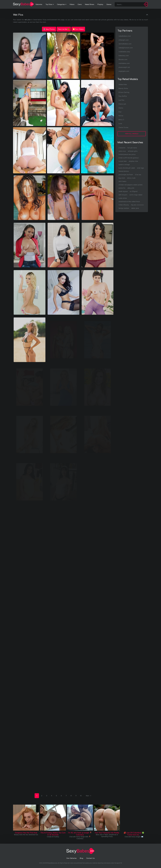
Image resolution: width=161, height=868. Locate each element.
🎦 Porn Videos (78, 29)
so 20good (134, 191)
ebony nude (131, 178)
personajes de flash (126, 175)
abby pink (131, 188)
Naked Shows (90, 4)
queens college (124, 164)
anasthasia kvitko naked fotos (129, 201)
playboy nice (133, 161)
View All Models (132, 134)
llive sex (138, 175)
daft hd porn (123, 195)
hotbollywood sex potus (127, 154)
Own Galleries (72, 858)
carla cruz (122, 151)
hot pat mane (132, 148)
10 (81, 796)
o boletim (122, 148)
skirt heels (122, 181)
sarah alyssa (123, 191)
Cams (80, 4)
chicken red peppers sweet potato (131, 185)
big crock (122, 178)
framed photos (124, 171)
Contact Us (91, 858)
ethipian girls (133, 151)
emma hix (122, 188)
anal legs (141, 168)
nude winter (123, 198)
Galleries (39, 4)
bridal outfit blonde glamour (129, 158)
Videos (72, 4)
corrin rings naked (136, 195)
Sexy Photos (49, 29)
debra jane (135, 208)
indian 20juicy (124, 205)
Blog (81, 858)
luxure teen (123, 161)
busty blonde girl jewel (127, 168)
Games (109, 4)
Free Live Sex (64, 29)
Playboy (100, 4)
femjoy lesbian (124, 208)
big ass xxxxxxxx (137, 205)
